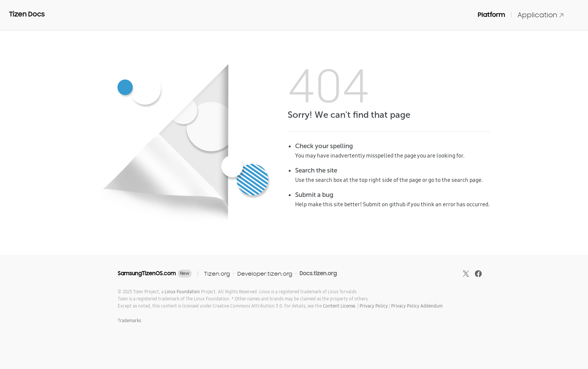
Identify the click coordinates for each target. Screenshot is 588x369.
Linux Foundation (182, 292)
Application (541, 15)
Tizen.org (217, 274)
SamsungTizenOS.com (147, 273)
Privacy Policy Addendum (417, 306)
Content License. (340, 306)
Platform (491, 15)
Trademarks (129, 320)
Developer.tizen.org (265, 274)
